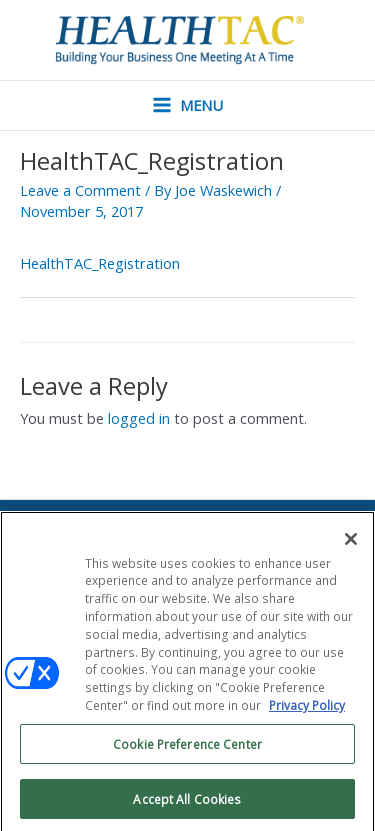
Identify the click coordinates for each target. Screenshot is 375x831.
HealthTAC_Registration (100, 263)
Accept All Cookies (187, 803)
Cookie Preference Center (187, 749)
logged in (139, 418)
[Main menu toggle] (188, 105)
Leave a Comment (80, 190)
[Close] (351, 544)
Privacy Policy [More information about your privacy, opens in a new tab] (307, 710)
